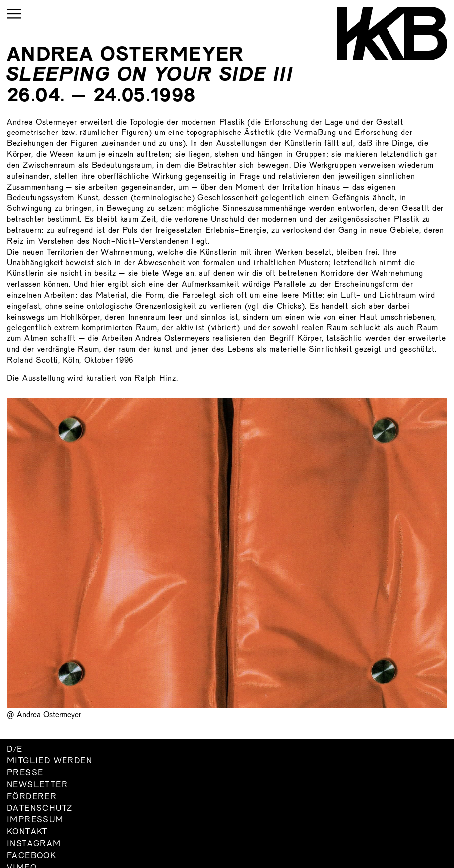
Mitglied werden (50, 761)
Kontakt (27, 832)
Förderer (32, 797)
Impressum (35, 820)
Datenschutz (40, 809)
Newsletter (37, 785)
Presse (25, 773)
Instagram (34, 844)
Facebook (32, 856)
